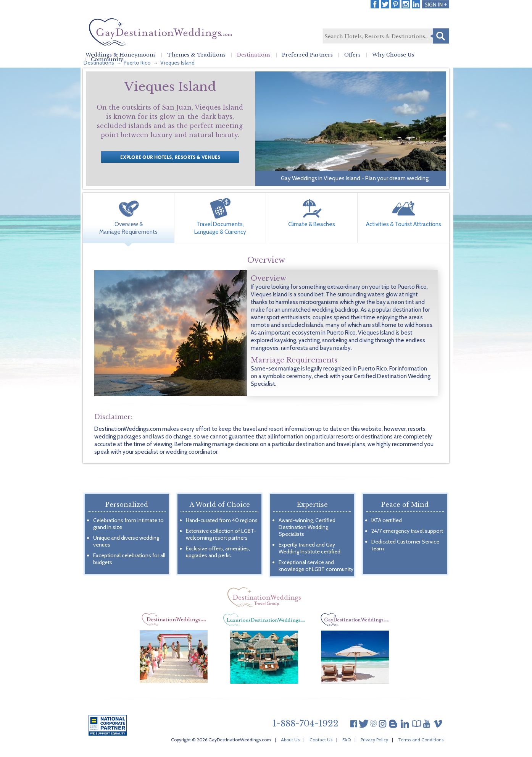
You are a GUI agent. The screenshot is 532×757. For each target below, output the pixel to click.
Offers (352, 55)
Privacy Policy (374, 740)
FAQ (347, 740)
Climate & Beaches (312, 224)
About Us (290, 740)
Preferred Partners (307, 55)
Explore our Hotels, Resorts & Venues (170, 157)
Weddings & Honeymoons (121, 55)
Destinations (254, 55)
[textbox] (385, 36)
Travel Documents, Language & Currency (220, 228)
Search (440, 36)
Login (436, 4)
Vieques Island (177, 63)
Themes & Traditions (196, 55)
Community (107, 60)
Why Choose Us (393, 55)
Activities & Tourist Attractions (404, 224)
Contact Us (321, 740)
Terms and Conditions (421, 740)
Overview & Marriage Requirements (128, 228)
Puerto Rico (137, 63)
